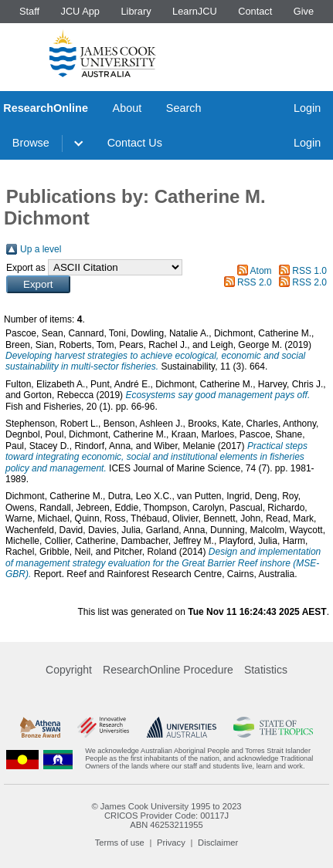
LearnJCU (195, 11)
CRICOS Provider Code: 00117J (166, 816)
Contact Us (135, 143)
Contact (255, 11)
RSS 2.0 (255, 282)
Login (307, 108)
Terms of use (120, 843)
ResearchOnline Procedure (168, 670)
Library (136, 11)
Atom (261, 271)
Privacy (171, 843)
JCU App (80, 11)
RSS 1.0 (309, 271)
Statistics (266, 670)
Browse (31, 143)
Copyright (69, 670)
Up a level (41, 249)
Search (184, 108)
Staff (29, 11)
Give (304, 11)
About (127, 108)
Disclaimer (218, 843)
